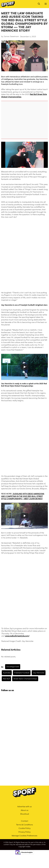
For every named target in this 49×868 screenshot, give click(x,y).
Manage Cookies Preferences (24, 836)
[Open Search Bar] (39, 4)
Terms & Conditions (24, 825)
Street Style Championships (25, 679)
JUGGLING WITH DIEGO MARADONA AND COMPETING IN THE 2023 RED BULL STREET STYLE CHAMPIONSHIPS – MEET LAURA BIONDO (23, 496)
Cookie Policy (25, 828)
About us (25, 810)
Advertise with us (24, 807)
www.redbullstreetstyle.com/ (17, 636)
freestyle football (22, 673)
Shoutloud (25, 814)
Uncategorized (13, 667)
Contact (25, 821)
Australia (7, 673)
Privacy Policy (24, 832)
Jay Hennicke (39, 673)
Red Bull (6, 679)
